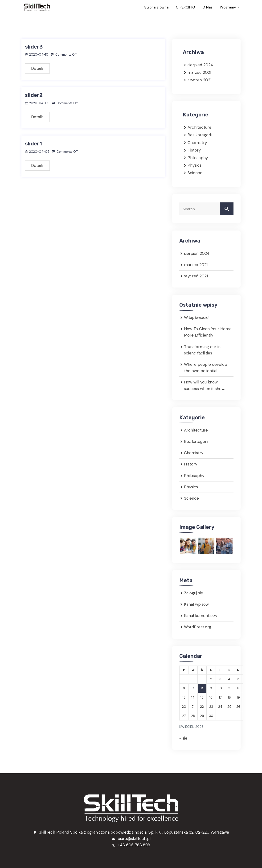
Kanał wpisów (196, 604)
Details (37, 68)
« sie (183, 738)
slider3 (34, 47)
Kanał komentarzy (201, 615)
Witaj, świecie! (197, 317)
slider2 (34, 95)
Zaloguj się (194, 593)
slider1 (33, 143)
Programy (226, 7)
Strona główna (170, 7)
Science (195, 173)
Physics (194, 165)
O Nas (211, 7)
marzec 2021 (199, 72)
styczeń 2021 (199, 80)
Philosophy (198, 157)
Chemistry (197, 142)
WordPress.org (198, 627)
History (194, 150)
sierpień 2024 (200, 65)
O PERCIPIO (194, 7)
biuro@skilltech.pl (131, 838)
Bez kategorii (200, 135)
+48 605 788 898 (131, 845)
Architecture (199, 127)
